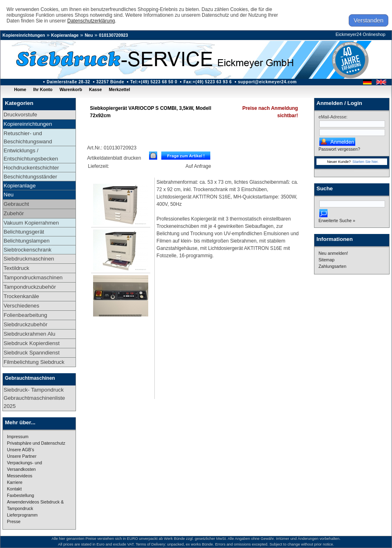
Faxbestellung (20, 495)
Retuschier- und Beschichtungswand (28, 137)
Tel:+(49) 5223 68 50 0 (154, 82)
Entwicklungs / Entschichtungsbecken (31, 155)
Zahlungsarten (332, 266)
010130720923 (113, 35)
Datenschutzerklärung (91, 21)
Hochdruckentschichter (31, 168)
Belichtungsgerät (24, 232)
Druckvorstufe (20, 115)
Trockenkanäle (21, 296)
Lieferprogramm (22, 515)
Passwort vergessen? (339, 149)
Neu (89, 35)
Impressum (18, 437)
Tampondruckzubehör (30, 287)
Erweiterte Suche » (337, 221)
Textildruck (17, 268)
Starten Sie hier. (365, 162)
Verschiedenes (21, 306)
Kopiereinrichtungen (24, 35)
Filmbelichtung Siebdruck (34, 362)
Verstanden (369, 20)
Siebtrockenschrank (28, 250)
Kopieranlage (65, 35)
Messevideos (20, 476)
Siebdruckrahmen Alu (30, 334)
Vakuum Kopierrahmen (31, 223)
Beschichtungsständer (30, 177)
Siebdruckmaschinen (29, 259)
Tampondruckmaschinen (33, 277)
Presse (14, 521)
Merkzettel (119, 89)
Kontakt (14, 489)
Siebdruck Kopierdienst (32, 343)
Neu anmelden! (333, 253)
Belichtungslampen (27, 241)
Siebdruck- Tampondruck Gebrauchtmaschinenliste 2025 (34, 398)
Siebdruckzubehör (26, 324)
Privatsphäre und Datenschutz (36, 443)
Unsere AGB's (21, 450)
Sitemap (326, 260)
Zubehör (14, 213)
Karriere (15, 482)
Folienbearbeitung (26, 315)
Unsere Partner (22, 456)
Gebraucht (16, 204)
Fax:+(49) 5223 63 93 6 (208, 82)
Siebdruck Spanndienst (32, 353)
